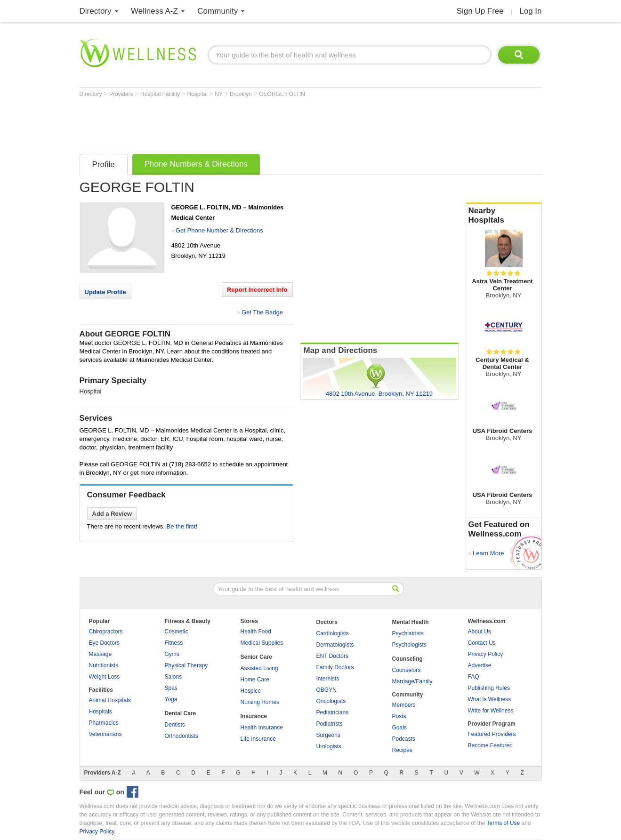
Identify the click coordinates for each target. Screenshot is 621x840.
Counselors (407, 670)
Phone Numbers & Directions (196, 164)
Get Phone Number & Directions (219, 230)
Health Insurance (262, 728)
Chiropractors (106, 632)
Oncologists (331, 701)
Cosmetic (177, 632)
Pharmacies (104, 723)
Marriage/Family (412, 681)
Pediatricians (333, 712)
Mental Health (411, 622)
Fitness (174, 643)
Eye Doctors (104, 643)
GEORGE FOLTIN (282, 94)
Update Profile (105, 292)
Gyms (172, 654)
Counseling (407, 659)
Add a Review (112, 514)
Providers (122, 94)
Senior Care (256, 657)
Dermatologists (335, 645)
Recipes (402, 750)
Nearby (504, 216)
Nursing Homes (260, 702)
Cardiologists (333, 633)
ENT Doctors (332, 656)
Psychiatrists (408, 633)
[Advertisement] (251, 123)
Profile (104, 164)
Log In (530, 11)
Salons (173, 677)
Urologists (329, 746)
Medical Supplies (262, 643)
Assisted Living (259, 668)
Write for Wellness (491, 711)
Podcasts (404, 739)
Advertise (480, 665)
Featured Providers (492, 734)
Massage (101, 654)
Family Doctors (335, 667)
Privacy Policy (486, 654)
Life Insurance (258, 739)
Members (404, 705)
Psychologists (409, 645)
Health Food (256, 632)
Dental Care (181, 713)
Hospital (198, 94)
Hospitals (101, 712)
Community (218, 11)
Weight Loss (105, 677)
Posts (399, 716)
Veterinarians (105, 734)
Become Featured (490, 745)
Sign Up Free (480, 11)
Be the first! (182, 526)
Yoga (171, 699)
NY (219, 94)
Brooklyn (242, 94)
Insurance (254, 716)
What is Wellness (490, 699)
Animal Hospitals (110, 700)
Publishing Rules (489, 688)
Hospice (251, 691)
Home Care (255, 680)
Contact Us (482, 643)
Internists (328, 679)
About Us (480, 632)
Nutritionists (104, 665)
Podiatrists (330, 724)
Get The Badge (262, 312)
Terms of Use (503, 823)
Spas (171, 688)
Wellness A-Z (154, 11)
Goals (399, 728)
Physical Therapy (186, 665)
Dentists (175, 725)
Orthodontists (181, 736)
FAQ (474, 677)
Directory (96, 11)
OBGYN (327, 690)
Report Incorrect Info (257, 290)
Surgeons (328, 735)
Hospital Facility (161, 94)
